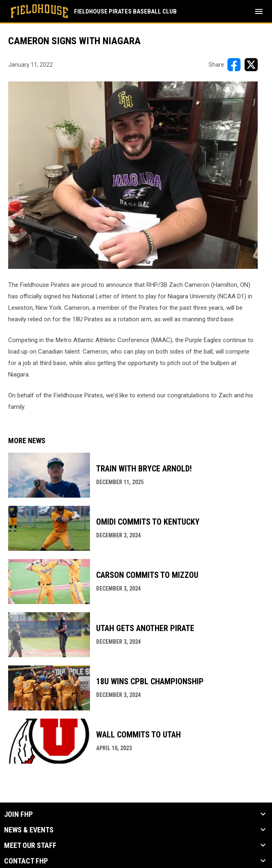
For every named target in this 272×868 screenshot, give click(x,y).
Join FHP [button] (18, 814)
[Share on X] (251, 65)
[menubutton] (259, 11)
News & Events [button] (29, 830)
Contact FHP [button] (26, 861)
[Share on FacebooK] (234, 65)
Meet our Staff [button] (30, 845)
